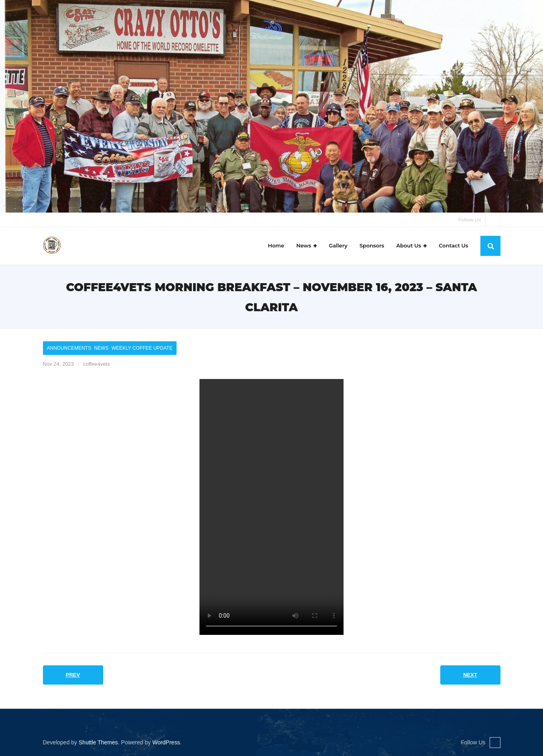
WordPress (166, 742)
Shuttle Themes (98, 742)
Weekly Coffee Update (142, 348)
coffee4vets (96, 364)
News (101, 348)
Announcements (69, 348)
